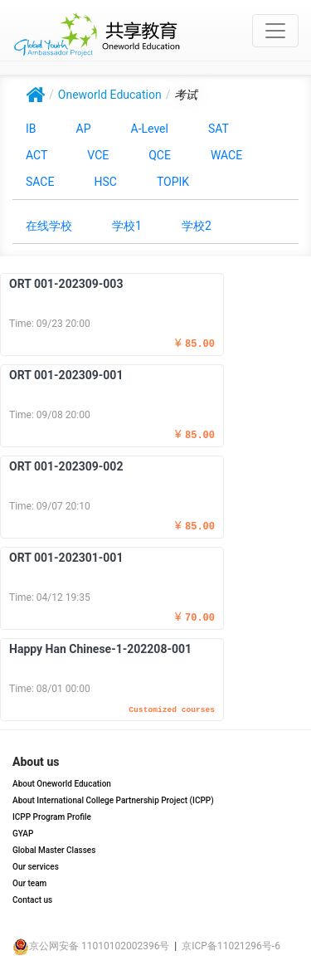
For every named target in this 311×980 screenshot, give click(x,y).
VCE (98, 155)
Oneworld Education (110, 95)
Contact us (32, 900)
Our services (36, 867)
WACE (226, 155)
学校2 (197, 226)
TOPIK (173, 182)
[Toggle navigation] (275, 31)
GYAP (23, 834)
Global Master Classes (54, 850)
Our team (29, 883)
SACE (40, 182)
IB (31, 129)
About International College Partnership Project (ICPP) (113, 800)
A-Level (150, 129)
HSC (105, 182)
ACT (36, 155)
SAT (219, 129)
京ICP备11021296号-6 (231, 946)
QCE (160, 155)
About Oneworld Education (62, 784)
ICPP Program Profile (52, 817)
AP (84, 129)
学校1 (127, 226)
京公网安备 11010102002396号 (91, 946)
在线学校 (49, 226)
